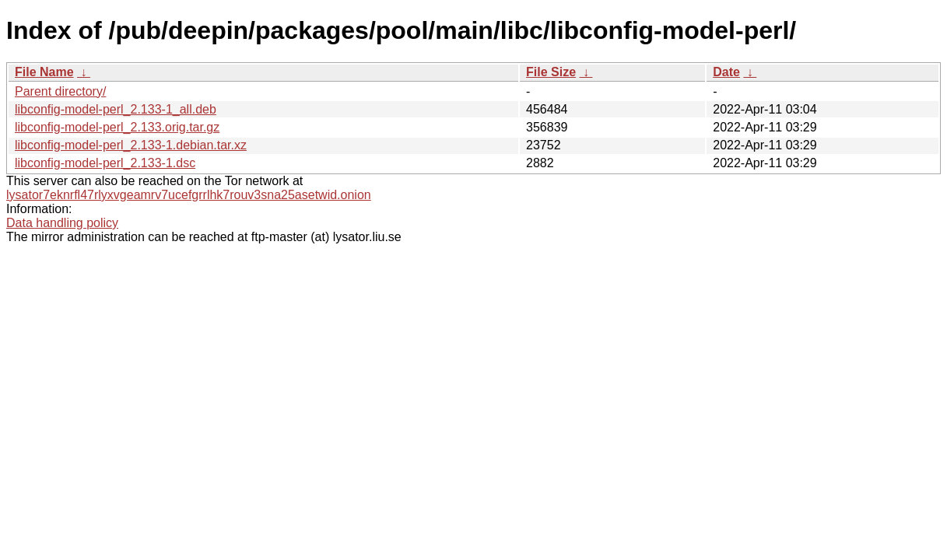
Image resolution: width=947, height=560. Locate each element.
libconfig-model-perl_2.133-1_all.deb (116, 109)
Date (726, 72)
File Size (551, 72)
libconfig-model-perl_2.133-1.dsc (105, 163)
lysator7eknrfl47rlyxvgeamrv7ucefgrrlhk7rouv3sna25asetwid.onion (189, 195)
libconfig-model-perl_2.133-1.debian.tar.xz (131, 145)
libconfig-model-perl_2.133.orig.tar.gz (117, 127)
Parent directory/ (60, 91)
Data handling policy (62, 223)
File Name (44, 72)
